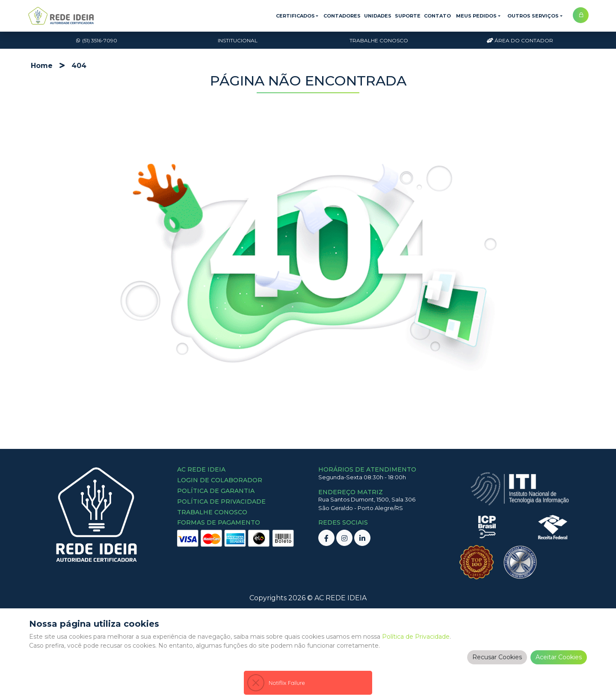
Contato (437, 16)
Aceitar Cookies (559, 662)
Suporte (408, 16)
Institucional (238, 40)
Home (42, 66)
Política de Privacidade (416, 642)
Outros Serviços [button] (533, 16)
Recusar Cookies (497, 662)
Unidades (378, 16)
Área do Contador (520, 40)
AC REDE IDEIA (341, 598)
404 (79, 66)
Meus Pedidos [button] (476, 16)
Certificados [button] (295, 16)
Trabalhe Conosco (379, 40)
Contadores (342, 16)
